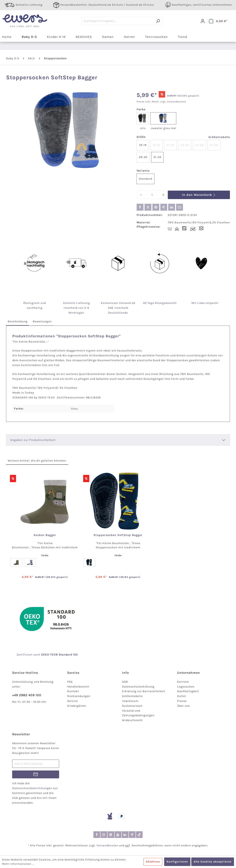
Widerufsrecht (132, 720)
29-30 (143, 157)
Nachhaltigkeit (188, 691)
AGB (125, 682)
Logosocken (186, 687)
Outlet (182, 696)
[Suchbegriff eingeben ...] (118, 21)
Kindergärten (77, 706)
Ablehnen (153, 862)
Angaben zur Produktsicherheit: (33, 440)
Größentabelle (219, 137)
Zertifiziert (25, 655)
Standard (146, 179)
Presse (182, 701)
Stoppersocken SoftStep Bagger (118, 535)
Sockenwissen (132, 706)
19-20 (157, 145)
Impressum (130, 701)
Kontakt (73, 691)
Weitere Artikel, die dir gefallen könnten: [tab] (37, 461)
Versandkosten (107, 845)
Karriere (183, 682)
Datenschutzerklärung (138, 687)
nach (41, 655)
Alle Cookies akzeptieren (213, 862)
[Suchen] (158, 21)
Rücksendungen (79, 696)
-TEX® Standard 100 (63, 655)
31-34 (157, 157)
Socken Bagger (45, 535)
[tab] (18, 322)
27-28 (214, 145)
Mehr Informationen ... (18, 864)
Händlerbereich (78, 687)
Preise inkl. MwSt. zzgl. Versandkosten (161, 102)
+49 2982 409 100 (27, 695)
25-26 (199, 145)
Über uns (183, 706)
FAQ (70, 682)
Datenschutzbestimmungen (32, 788)
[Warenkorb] (218, 21)
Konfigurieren (177, 862)
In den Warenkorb (199, 195)
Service (72, 701)
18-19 (143, 145)
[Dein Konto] (203, 21)
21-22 (171, 145)
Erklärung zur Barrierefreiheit (144, 691)
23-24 (185, 145)
